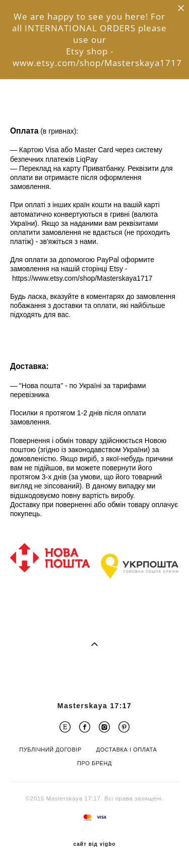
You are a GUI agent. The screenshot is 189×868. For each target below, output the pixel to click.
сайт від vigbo (95, 844)
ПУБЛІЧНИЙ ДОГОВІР (50, 750)
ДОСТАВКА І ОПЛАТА (127, 750)
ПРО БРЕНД (94, 763)
